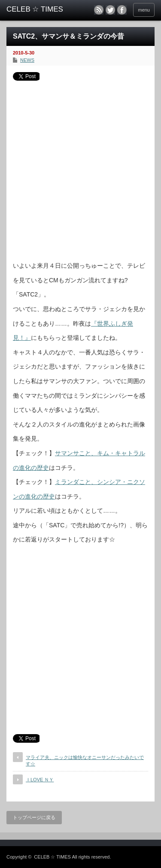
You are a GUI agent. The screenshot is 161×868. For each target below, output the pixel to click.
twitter (110, 10)
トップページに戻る (34, 817)
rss (99, 10)
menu (144, 10)
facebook (122, 10)
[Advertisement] (80, 168)
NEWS (27, 60)
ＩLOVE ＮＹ (40, 780)
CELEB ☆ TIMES (52, 857)
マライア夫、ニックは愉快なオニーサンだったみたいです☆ (85, 761)
